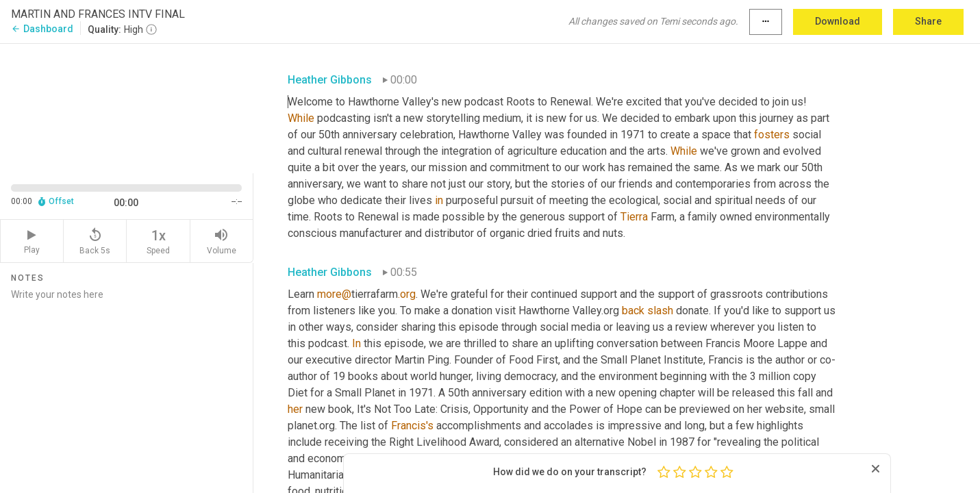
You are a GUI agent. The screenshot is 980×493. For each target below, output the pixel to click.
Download (838, 21)
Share (928, 21)
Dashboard (42, 29)
